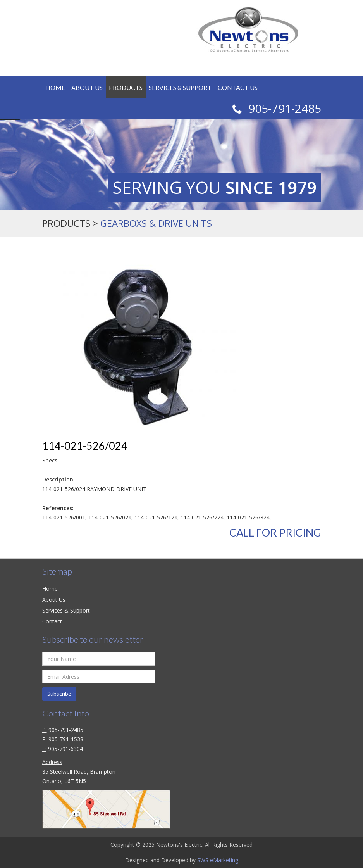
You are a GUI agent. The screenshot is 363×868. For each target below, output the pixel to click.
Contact (52, 621)
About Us (87, 87)
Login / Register (203, 64)
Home (55, 87)
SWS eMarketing (218, 860)
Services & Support (180, 87)
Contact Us (238, 87)
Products (126, 87)
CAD (258, 62)
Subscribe (59, 694)
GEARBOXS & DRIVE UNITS (156, 223)
